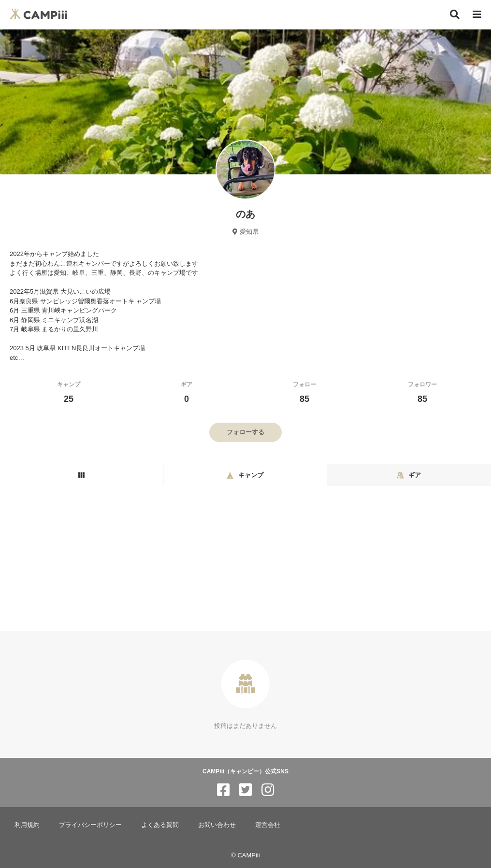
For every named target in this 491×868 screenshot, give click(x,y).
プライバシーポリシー (90, 825)
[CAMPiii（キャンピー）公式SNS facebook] (223, 790)
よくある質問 (160, 825)
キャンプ (69, 392)
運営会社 (268, 825)
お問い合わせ (217, 825)
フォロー (304, 392)
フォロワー (422, 392)
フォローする (245, 432)
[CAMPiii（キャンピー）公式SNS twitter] (245, 790)
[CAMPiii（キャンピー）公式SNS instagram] (268, 790)
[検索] (455, 14)
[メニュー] (477, 15)
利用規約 (27, 825)
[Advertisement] (245, 558)
